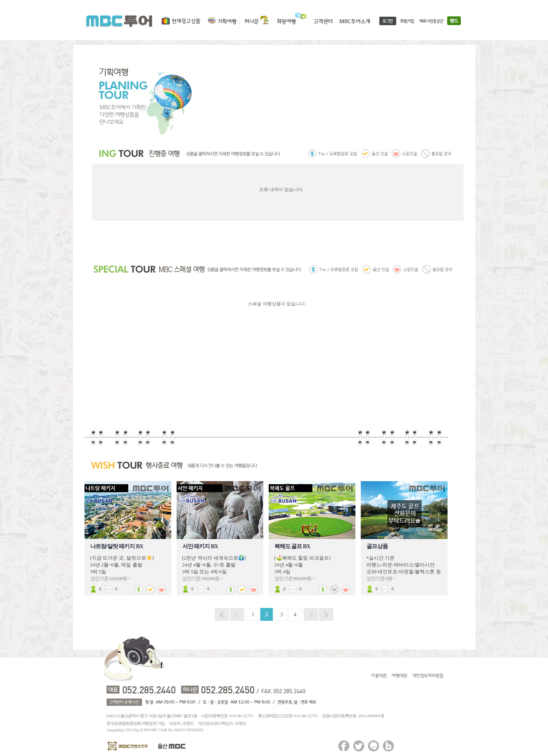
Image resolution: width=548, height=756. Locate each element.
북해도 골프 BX (292, 546)
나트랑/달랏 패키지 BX (117, 546)
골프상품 (377, 546)
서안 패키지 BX (200, 546)
